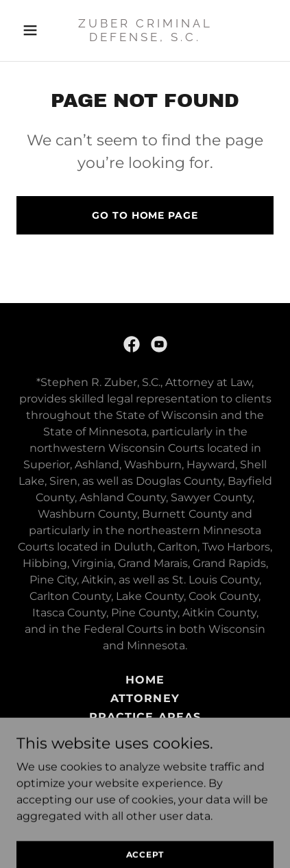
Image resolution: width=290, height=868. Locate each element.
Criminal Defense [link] (145, 735)
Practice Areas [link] (145, 717)
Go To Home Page (145, 215)
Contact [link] (145, 754)
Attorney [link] (145, 698)
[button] (36, 30)
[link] (145, 37)
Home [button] (145, 680)
